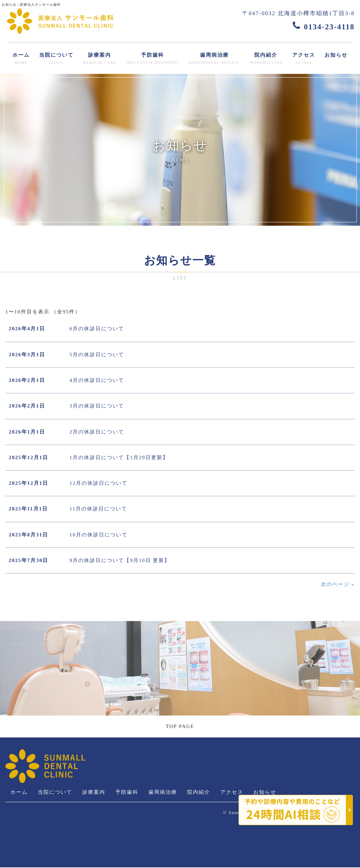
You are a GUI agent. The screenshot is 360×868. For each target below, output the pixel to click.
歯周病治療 (214, 59)
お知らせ (336, 55)
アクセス (304, 59)
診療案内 (100, 59)
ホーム (21, 59)
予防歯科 (152, 59)
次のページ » (338, 585)
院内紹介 (266, 59)
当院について (56, 59)
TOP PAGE (180, 727)
